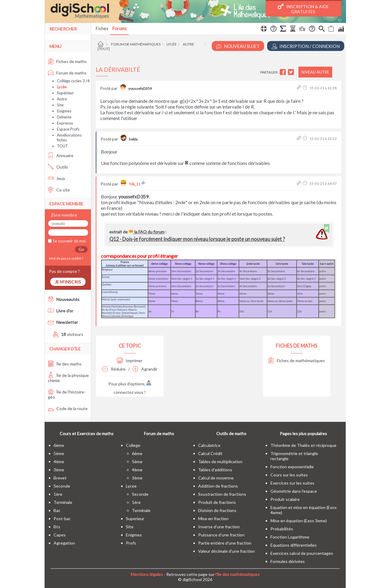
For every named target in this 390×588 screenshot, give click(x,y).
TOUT (62, 146)
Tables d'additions (215, 470)
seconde (62, 486)
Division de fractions (217, 510)
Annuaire (61, 155)
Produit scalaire (285, 499)
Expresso (65, 123)
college (133, 445)
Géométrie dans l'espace (294, 491)
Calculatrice (209, 445)
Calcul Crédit (210, 453)
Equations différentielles (294, 545)
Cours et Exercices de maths (87, 433)
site (130, 527)
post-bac (62, 518)
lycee (131, 486)
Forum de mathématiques (136, 44)
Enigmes (64, 111)
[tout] (104, 49)
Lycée (172, 44)
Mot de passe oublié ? (66, 258)
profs (131, 543)
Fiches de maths (67, 61)
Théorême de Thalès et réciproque (303, 445)
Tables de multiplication (220, 462)
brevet (60, 478)
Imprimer (130, 360)
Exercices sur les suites (292, 483)
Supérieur (65, 93)
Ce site (59, 190)
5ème (59, 453)
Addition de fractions (218, 486)
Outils (58, 167)
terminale (63, 502)
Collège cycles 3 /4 (73, 81)
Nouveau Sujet (238, 46)
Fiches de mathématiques (296, 360)
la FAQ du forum (147, 232)
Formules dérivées (288, 561)
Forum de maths (67, 73)
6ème (59, 445)
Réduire (114, 369)
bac (57, 510)
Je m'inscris (68, 282)
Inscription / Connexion (306, 46)
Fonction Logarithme (290, 537)
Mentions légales (147, 574)
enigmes (134, 535)
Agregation (64, 543)
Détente (64, 117)
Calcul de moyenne (216, 478)
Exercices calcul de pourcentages (302, 553)
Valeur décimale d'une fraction (226, 551)
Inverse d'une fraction (219, 527)
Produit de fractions (217, 502)
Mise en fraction (213, 518)
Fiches (102, 28)
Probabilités (282, 529)
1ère (58, 494)
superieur (135, 518)
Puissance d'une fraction (221, 535)
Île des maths (65, 364)
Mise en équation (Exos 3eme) (299, 521)
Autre (189, 44)
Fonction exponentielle (292, 467)
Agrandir (145, 369)
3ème (59, 470)
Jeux (56, 178)
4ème (59, 462)
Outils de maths (231, 433)
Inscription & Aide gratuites (303, 9)
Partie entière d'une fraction (225, 543)
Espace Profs (68, 129)
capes (60, 535)
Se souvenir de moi (69, 241)
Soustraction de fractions (222, 494)
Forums (119, 28)
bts (57, 527)
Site (60, 105)
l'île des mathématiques (237, 574)
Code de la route (68, 408)
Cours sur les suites (289, 475)
